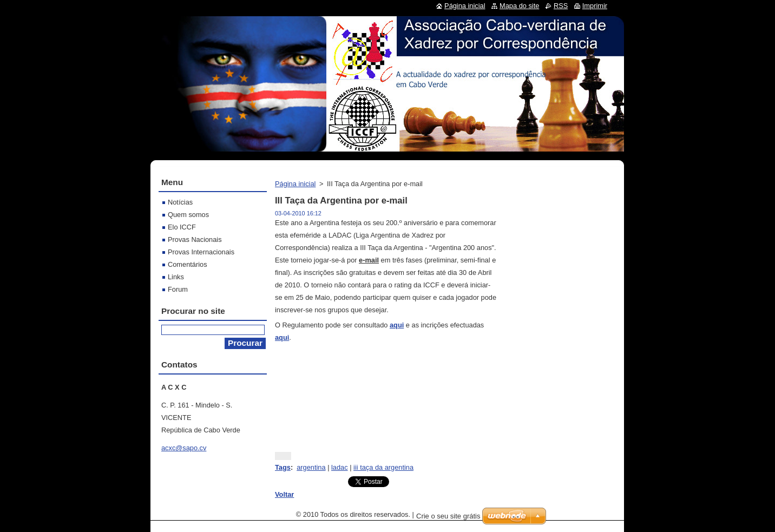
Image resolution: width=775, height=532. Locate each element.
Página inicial (295, 184)
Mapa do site (519, 6)
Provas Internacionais (201, 252)
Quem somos (188, 215)
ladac (340, 467)
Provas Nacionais (195, 239)
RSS (561, 6)
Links (176, 277)
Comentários (188, 264)
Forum (178, 289)
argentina (311, 467)
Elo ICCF (182, 227)
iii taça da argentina (383, 467)
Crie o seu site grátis (448, 516)
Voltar (284, 494)
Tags (283, 467)
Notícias (180, 202)
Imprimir (595, 6)
